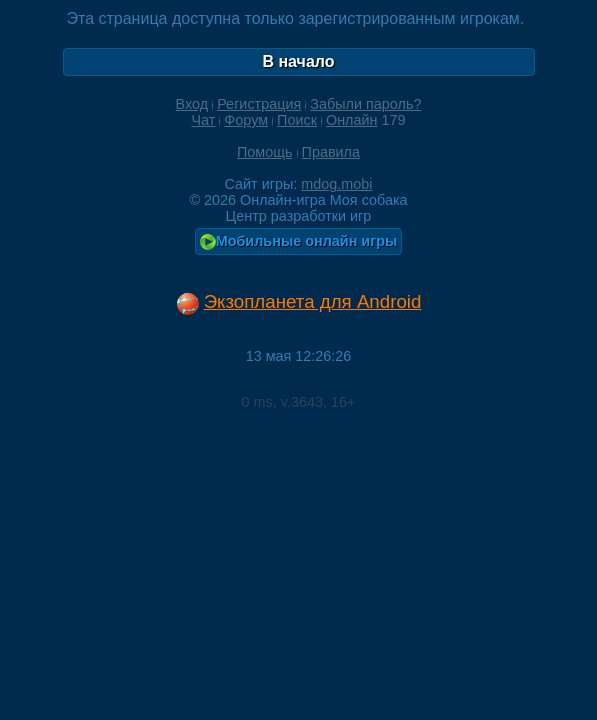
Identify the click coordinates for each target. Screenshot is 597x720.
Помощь (265, 152)
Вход (192, 104)
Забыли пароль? (365, 104)
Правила (331, 152)
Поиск (297, 120)
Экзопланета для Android (313, 301)
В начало (298, 61)
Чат (203, 120)
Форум (246, 120)
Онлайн (352, 120)
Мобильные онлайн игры (299, 241)
